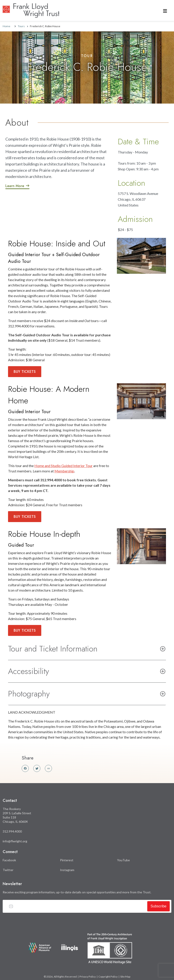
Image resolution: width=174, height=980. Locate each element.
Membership (64, 471)
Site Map (125, 977)
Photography (29, 694)
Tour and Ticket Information (53, 649)
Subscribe (158, 906)
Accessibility (29, 671)
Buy (25, 372)
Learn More (15, 186)
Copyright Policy (108, 977)
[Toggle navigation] (165, 11)
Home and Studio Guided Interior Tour (63, 466)
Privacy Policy (88, 977)
